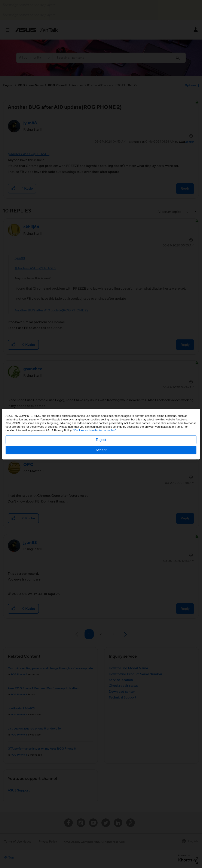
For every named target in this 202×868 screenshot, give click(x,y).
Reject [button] (101, 440)
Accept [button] (101, 450)
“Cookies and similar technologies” (94, 430)
